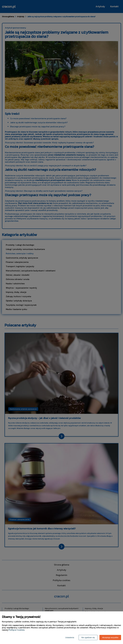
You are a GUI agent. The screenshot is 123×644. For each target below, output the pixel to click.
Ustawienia (70, 638)
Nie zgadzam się (88, 638)
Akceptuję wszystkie (110, 638)
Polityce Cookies (17, 630)
